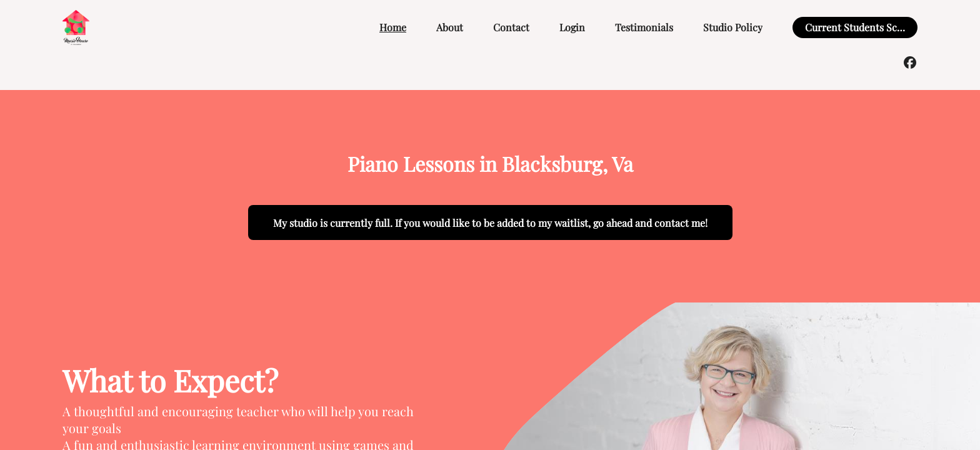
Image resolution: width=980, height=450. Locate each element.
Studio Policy (733, 27)
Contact (511, 27)
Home (393, 27)
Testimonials (644, 27)
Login (572, 27)
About (450, 27)
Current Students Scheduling (871, 27)
